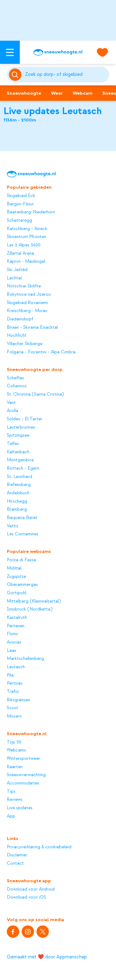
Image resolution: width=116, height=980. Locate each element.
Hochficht (17, 336)
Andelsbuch (18, 493)
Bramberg (17, 509)
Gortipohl (17, 593)
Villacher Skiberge (25, 344)
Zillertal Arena (20, 253)
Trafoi (13, 692)
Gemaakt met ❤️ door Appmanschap (47, 957)
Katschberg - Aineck (27, 229)
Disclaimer (17, 855)
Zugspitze (16, 577)
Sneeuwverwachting (26, 775)
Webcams (16, 750)
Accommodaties (23, 783)
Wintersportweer (24, 759)
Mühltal (14, 568)
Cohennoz (17, 386)
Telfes (13, 444)
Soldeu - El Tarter (25, 419)
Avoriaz (14, 642)
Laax (11, 651)
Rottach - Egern (23, 468)
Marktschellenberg (25, 659)
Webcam (83, 93)
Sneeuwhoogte (24, 93)
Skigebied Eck (21, 196)
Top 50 (14, 742)
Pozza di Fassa (21, 560)
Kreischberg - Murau (27, 311)
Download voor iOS (26, 897)
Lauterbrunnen (21, 427)
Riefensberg (19, 485)
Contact (15, 863)
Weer (57, 93)
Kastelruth (17, 618)
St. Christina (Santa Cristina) (35, 394)
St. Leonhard (19, 477)
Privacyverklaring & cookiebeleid (39, 847)
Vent (11, 403)
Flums (12, 634)
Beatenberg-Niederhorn (31, 212)
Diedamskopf (20, 319)
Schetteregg (19, 220)
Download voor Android (31, 889)
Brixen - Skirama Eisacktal (32, 327)
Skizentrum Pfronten (26, 237)
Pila (10, 675)
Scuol (12, 708)
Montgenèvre (20, 460)
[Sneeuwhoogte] (58, 52)
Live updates (20, 808)
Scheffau (15, 378)
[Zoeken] (66, 75)
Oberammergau (22, 585)
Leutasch (16, 667)
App (11, 816)
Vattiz (13, 526)
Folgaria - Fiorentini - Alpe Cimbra (41, 352)
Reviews (15, 800)
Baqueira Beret (22, 518)
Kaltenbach (18, 452)
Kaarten (15, 767)
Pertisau (15, 683)
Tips (11, 792)
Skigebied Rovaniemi (27, 303)
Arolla (13, 411)
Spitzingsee (18, 435)
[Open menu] (10, 52)
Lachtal (14, 278)
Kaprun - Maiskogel (26, 261)
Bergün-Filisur (20, 204)
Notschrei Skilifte (24, 286)
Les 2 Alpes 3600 (24, 245)
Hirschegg (17, 501)
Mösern (14, 716)
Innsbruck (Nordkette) (30, 609)
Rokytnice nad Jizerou (29, 294)
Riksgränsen (18, 700)
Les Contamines (23, 534)
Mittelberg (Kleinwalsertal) (34, 601)
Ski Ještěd (17, 270)
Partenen (16, 626)
